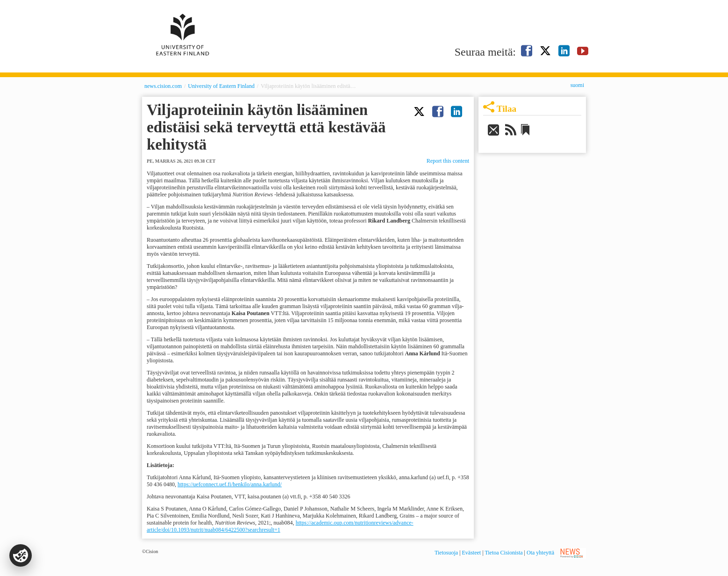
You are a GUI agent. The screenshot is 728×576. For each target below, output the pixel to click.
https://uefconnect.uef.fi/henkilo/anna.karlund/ (230, 484)
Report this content (448, 161)
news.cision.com (163, 86)
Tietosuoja (446, 553)
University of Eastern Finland (221, 86)
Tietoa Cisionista (503, 553)
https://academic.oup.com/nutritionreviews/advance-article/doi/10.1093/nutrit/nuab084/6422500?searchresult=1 (280, 526)
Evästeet (472, 553)
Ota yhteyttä (540, 553)
